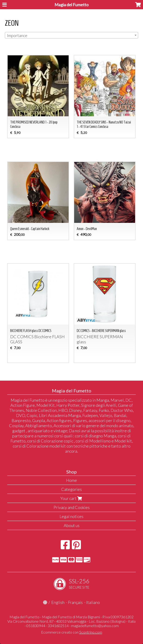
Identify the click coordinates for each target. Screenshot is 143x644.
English (58, 602)
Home (71, 480)
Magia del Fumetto (71, 5)
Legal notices (71, 516)
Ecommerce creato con (72, 632)
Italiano (93, 602)
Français (75, 602)
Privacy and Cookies (72, 507)
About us (72, 525)
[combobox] (71, 35)
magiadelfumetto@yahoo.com (95, 626)
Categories (71, 489)
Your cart (72, 498)
